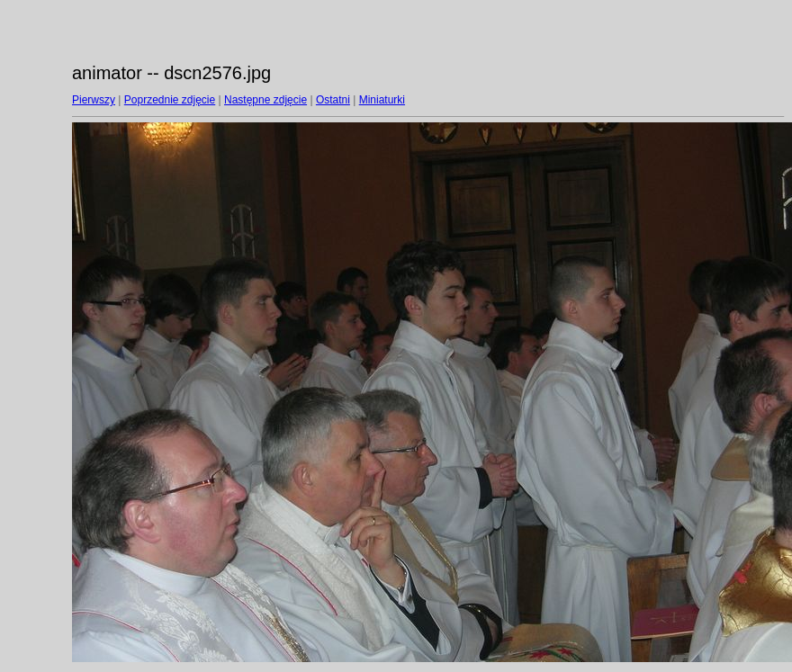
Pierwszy (94, 100)
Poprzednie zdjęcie (170, 100)
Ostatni (333, 100)
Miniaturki (382, 100)
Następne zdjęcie (265, 100)
